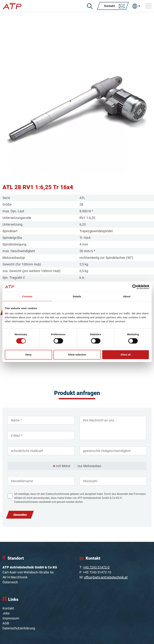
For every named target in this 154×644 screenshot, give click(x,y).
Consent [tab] (27, 296)
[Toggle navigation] (149, 6)
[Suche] (90, 6)
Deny (28, 355)
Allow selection (77, 355)
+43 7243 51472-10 (97, 572)
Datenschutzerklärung (19, 628)
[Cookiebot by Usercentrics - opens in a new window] (135, 287)
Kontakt (8, 608)
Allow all (126, 355)
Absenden (20, 515)
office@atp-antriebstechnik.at (106, 577)
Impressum (11, 618)
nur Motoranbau (89, 466)
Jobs (6, 613)
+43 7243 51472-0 (96, 567)
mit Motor (63, 466)
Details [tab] (77, 296)
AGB (6, 623)
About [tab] (127, 296)
